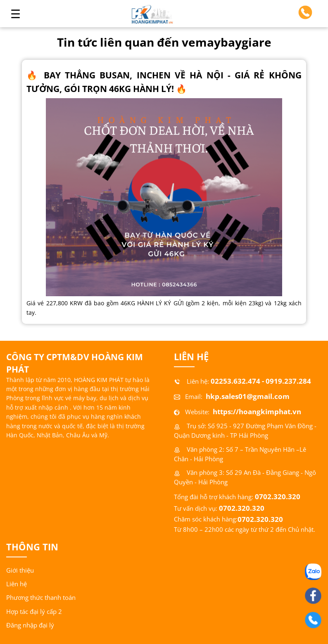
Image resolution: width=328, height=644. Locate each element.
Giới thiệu (20, 570)
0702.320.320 (278, 497)
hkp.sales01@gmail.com (247, 396)
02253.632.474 (235, 381)
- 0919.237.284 (286, 381)
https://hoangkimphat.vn (256, 412)
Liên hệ (17, 584)
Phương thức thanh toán (41, 598)
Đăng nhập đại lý (30, 625)
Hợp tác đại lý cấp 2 (34, 612)
